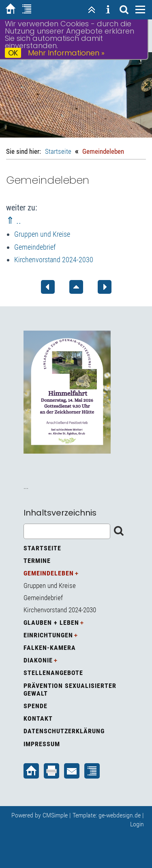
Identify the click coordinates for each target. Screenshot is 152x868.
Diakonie (38, 660)
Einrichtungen (48, 635)
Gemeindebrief (35, 247)
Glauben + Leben (51, 623)
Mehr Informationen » (66, 53)
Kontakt (38, 718)
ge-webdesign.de (120, 815)
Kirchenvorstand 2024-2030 (54, 260)
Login (137, 824)
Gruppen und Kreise (42, 234)
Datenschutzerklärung (64, 731)
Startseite (58, 151)
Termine (37, 561)
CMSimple (55, 815)
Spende (35, 706)
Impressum (42, 744)
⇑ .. (14, 221)
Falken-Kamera (50, 648)
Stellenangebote (53, 673)
